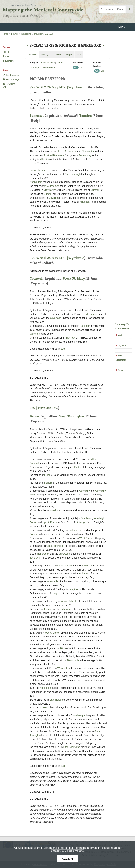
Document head (47, 63)
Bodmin (34, 534)
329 (54, 408)
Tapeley (43, 708)
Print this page (11, 79)
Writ (120, 335)
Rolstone (84, 573)
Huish (47, 475)
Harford (48, 483)
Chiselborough (73, 174)
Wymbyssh (76, 87)
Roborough (43, 554)
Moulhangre (78, 715)
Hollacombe (75, 530)
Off (76, 67)
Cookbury (85, 491)
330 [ (41, 408)
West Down (86, 538)
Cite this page (11, 75)
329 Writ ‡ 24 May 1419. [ (49, 258)
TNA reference (48, 67)
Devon (34, 416)
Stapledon (87, 518)
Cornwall (37, 278)
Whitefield (63, 668)
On (81, 67)
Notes (120, 370)
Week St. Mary (74, 278)
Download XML (9, 86)
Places (6, 56)
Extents (57, 54)
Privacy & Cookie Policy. (67, 851)
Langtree (74, 589)
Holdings (35, 67)
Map (79, 54)
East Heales (56, 700)
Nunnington (88, 151)
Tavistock (35, 558)
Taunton (86, 116)
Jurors (60, 63)
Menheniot (91, 314)
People (6, 52)
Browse (15, 34)
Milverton (45, 159)
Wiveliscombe (52, 186)
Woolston (35, 334)
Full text (33, 54)
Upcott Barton (50, 522)
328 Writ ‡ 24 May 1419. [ (49, 87)
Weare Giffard (68, 601)
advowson (56, 318)
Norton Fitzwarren (67, 151)
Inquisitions (26, 34)
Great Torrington (71, 416)
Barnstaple (52, 581)
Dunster (95, 190)
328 (63, 349)
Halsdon (54, 510)
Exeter (78, 467)
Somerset (37, 116)
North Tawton (65, 566)
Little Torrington (72, 747)
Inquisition (123, 345)
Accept (67, 859)
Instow (48, 609)
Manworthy (85, 155)
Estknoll (85, 326)
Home (5, 34)
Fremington (45, 688)
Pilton (63, 648)
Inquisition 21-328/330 (44, 34)
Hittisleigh (81, 522)
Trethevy (70, 338)
